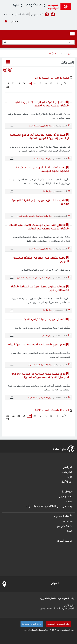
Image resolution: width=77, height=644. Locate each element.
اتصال (69, 531)
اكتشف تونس (37, 14)
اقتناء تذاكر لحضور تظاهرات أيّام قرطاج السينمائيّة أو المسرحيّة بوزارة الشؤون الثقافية (39, 136)
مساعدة (8, 14)
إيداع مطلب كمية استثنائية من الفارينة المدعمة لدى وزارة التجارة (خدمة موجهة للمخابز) (40, 375)
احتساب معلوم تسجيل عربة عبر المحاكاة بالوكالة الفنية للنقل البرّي (40, 288)
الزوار (69, 477)
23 (8, 84)
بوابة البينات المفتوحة (32, 624)
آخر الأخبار (67, 482)
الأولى (64, 84)
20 (24, 84)
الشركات (67, 472)
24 (8, 87)
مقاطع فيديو (66, 496)
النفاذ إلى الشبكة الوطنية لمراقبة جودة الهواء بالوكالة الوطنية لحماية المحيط (41, 104)
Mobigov (67, 492)
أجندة (69, 501)
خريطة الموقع (65, 541)
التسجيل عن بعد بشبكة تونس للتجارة (45, 319)
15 (51, 84)
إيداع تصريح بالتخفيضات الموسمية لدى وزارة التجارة (37, 345)
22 (13, 84)
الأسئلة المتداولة (21, 14)
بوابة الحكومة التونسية (30, 5)
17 (40, 84)
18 (34, 84)
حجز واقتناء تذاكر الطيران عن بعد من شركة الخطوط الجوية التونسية (42, 169)
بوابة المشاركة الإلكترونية (59, 624)
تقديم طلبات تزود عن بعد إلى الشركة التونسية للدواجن (40, 202)
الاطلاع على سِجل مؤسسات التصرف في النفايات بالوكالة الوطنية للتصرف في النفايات (39, 227)
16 (45, 84)
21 (19, 84)
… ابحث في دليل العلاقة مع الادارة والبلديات (48, 506)
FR (47, 14)
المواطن (68, 467)
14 (56, 84)
